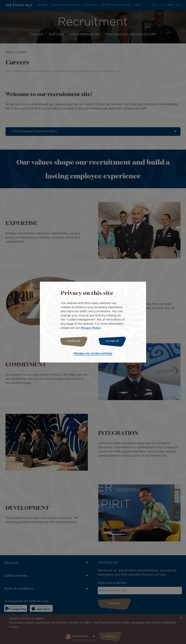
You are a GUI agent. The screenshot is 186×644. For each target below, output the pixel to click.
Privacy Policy (91, 328)
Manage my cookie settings (93, 354)
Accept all (113, 341)
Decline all (73, 341)
